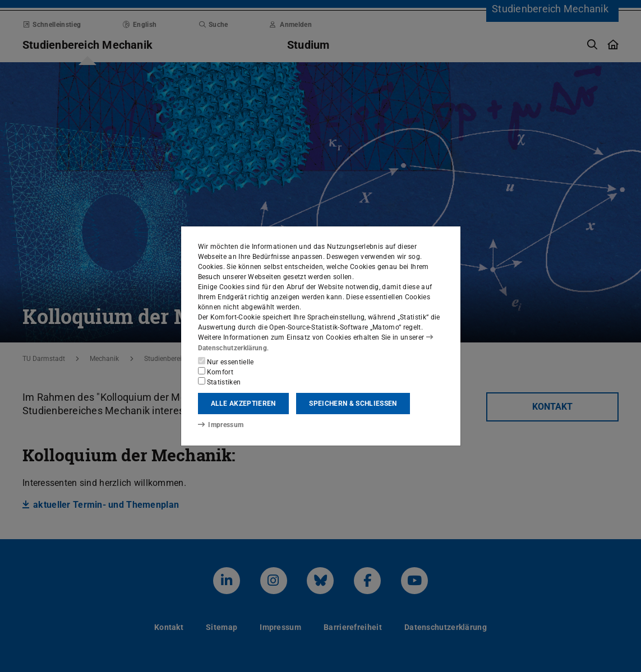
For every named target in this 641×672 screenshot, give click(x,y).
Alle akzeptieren (243, 404)
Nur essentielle (226, 362)
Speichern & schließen (353, 404)
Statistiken (220, 382)
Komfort (216, 372)
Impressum (221, 425)
